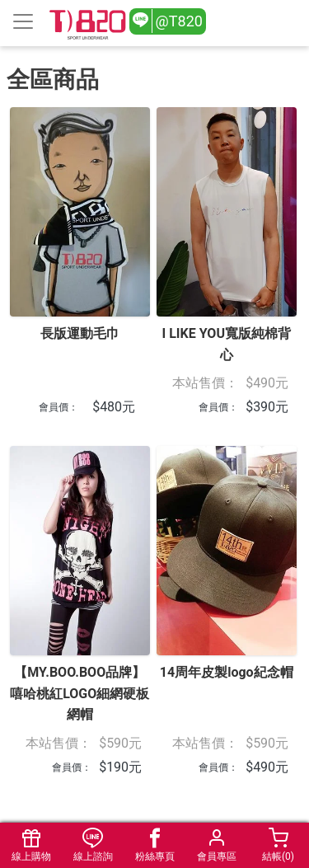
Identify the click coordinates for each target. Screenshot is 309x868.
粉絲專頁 (154, 845)
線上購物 (31, 845)
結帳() (278, 845)
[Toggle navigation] (23, 21)
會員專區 (216, 845)
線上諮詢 (93, 845)
